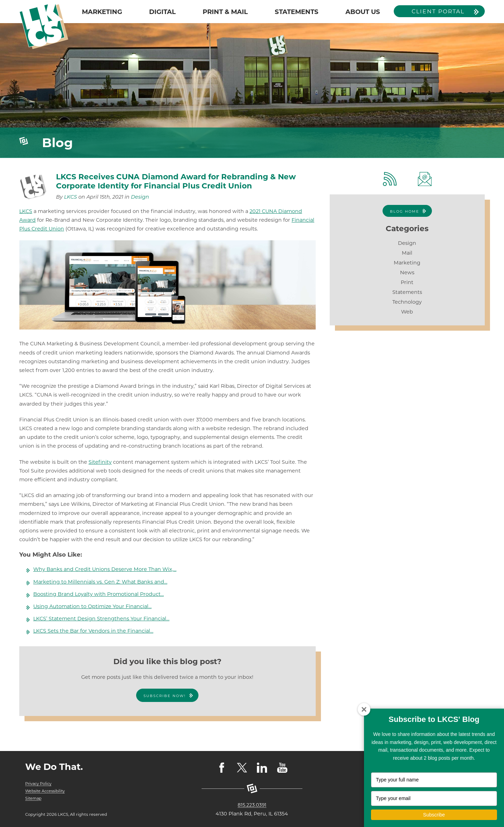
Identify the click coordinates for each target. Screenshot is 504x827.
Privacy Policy (39, 784)
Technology (407, 302)
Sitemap (34, 798)
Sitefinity (100, 462)
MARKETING (102, 12)
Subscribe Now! (165, 696)
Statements (407, 292)
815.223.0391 (252, 805)
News (407, 273)
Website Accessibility (46, 791)
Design (140, 197)
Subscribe (434, 815)
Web (407, 312)
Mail (407, 253)
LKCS (71, 197)
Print (407, 282)
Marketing (407, 263)
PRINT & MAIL (225, 12)
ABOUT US (363, 12)
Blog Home (405, 211)
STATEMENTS (297, 12)
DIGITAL (162, 12)
